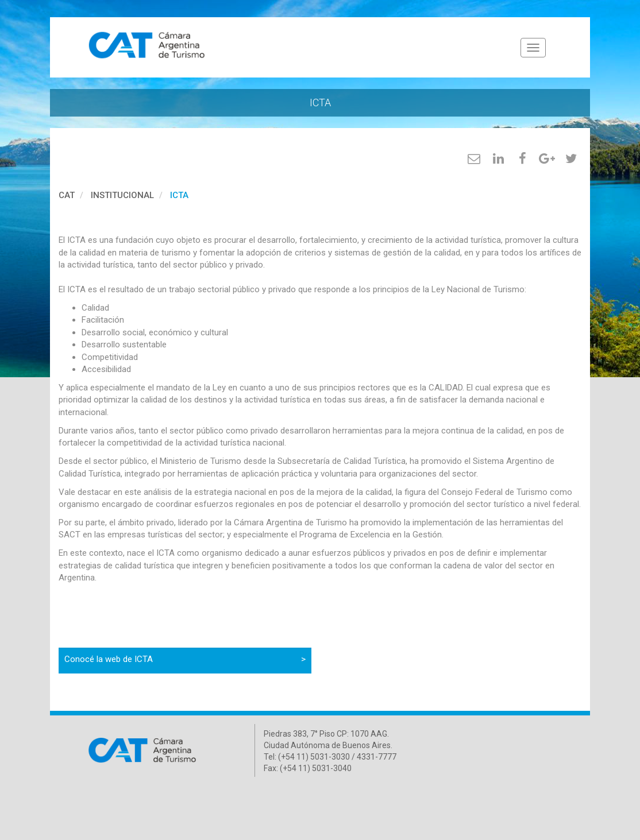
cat (67, 195)
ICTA (179, 195)
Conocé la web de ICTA (185, 659)
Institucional (122, 195)
